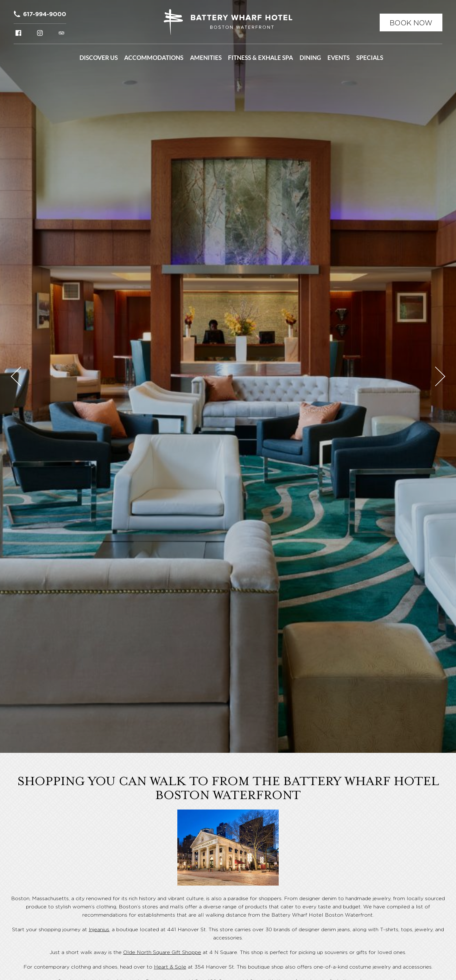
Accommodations (154, 58)
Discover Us (99, 58)
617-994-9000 (45, 14)
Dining (310, 58)
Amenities (206, 58)
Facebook (18, 33)
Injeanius (99, 929)
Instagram (40, 33)
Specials (370, 58)
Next (435, 376)
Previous (21, 376)
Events (339, 58)
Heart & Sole (170, 967)
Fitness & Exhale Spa (260, 58)
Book (411, 23)
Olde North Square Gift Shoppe (162, 952)
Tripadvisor (61, 33)
